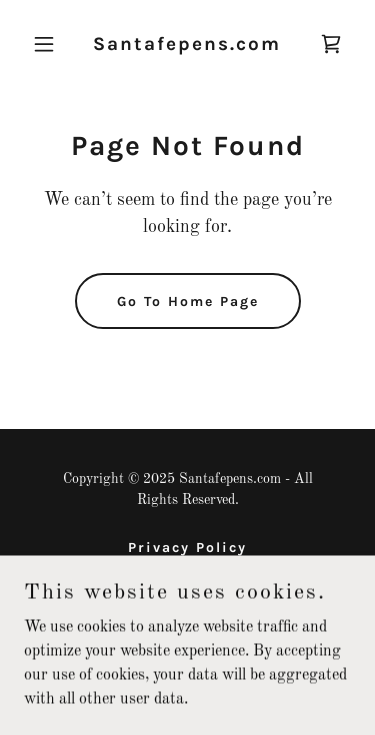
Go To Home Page (188, 301)
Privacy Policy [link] (187, 547)
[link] (187, 46)
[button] (48, 44)
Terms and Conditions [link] (188, 572)
